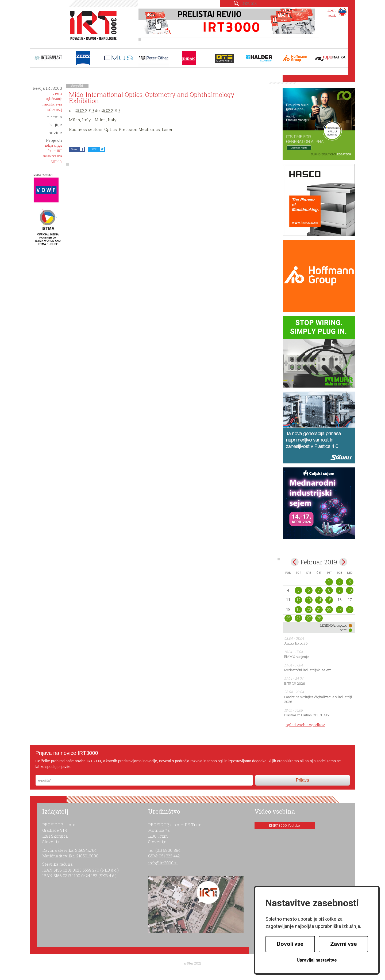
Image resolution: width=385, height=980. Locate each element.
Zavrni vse (344, 944)
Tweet (94, 149)
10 (350, 590)
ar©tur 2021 (192, 963)
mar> (343, 562)
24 (350, 610)
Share (74, 149)
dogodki (77, 86)
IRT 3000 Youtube (287, 825)
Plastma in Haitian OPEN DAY (307, 715)
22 (329, 610)
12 (298, 600)
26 (298, 618)
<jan (295, 562)
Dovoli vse (290, 944)
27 (309, 618)
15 (329, 600)
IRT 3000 (91, 26)
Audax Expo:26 (296, 643)
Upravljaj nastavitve (317, 960)
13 (309, 600)
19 (298, 610)
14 (319, 600)
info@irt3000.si (163, 863)
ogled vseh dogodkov (305, 725)
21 (319, 610)
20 (309, 610)
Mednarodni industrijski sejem (308, 670)
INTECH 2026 (295, 684)
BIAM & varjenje (297, 657)
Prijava (303, 780)
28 (319, 618)
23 (340, 610)
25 (288, 618)
